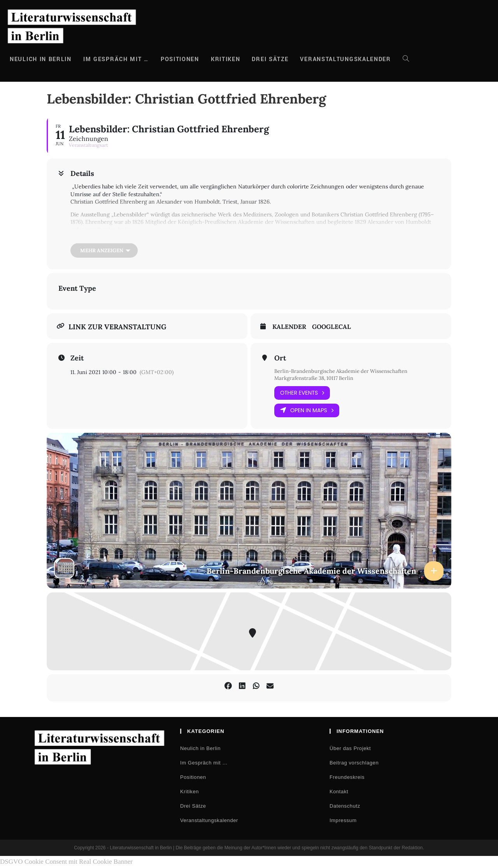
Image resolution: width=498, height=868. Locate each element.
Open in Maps (307, 411)
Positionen (193, 778)
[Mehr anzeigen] (104, 250)
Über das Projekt (350, 749)
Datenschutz (345, 806)
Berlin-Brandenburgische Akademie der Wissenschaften (346, 371)
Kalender (289, 327)
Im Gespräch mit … (204, 763)
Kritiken (189, 792)
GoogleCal (331, 327)
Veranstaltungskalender (209, 821)
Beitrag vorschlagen (354, 763)
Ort (280, 358)
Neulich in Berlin (200, 749)
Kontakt (339, 792)
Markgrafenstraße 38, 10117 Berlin (317, 378)
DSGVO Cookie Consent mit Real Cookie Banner (66, 862)
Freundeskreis (347, 778)
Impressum (343, 821)
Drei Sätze (193, 806)
